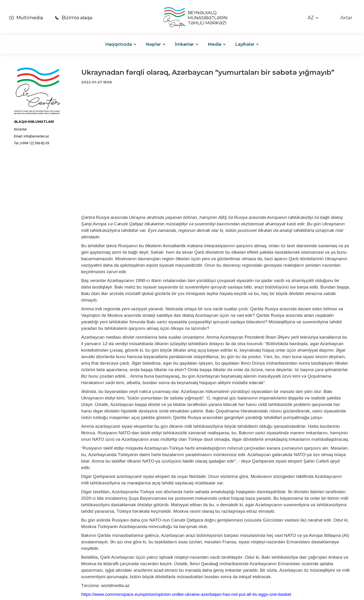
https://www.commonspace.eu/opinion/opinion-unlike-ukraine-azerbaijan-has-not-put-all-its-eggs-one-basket (186, 594)
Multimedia (30, 18)
